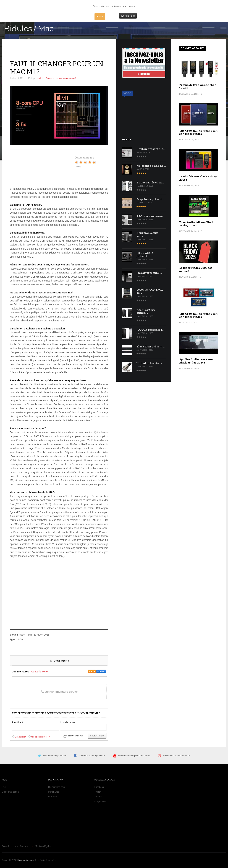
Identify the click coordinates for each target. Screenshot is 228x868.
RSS (92, 671)
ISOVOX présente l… (150, 330)
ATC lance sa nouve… (151, 216)
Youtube (98, 797)
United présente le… (150, 363)
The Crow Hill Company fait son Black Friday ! (198, 132)
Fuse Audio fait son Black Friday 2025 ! (197, 224)
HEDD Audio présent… (145, 255)
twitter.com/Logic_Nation (55, 756)
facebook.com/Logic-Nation (92, 756)
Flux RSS (53, 797)
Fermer (100, 17)
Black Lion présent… (151, 347)
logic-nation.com (26, 860)
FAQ (4, 787)
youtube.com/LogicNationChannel (134, 756)
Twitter (98, 792)
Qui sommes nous (57, 787)
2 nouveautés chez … (150, 183)
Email (101, 671)
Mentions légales (43, 846)
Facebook (99, 787)
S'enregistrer (19, 737)
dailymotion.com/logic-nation (177, 756)
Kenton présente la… (151, 149)
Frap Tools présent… (151, 199)
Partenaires (54, 792)
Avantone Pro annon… (146, 311)
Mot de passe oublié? (39, 737)
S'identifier (97, 736)
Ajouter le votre (39, 672)
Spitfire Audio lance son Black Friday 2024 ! (196, 361)
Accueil (5, 846)
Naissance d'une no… (151, 166)
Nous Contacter (22, 846)
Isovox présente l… (150, 273)
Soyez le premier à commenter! (61, 78)
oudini (40, 78)
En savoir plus (128, 16)
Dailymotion (100, 802)
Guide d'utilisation (10, 792)
